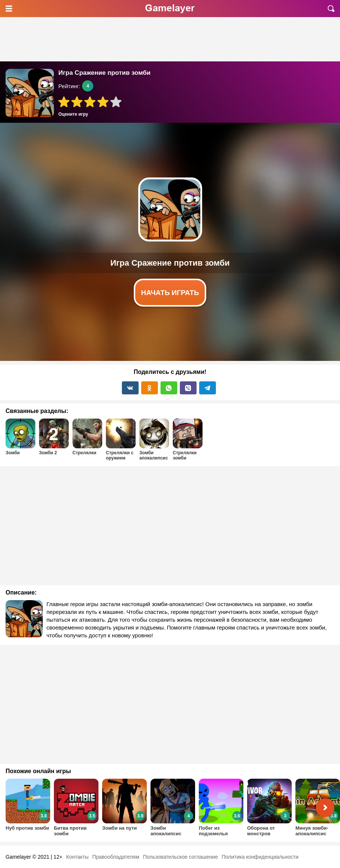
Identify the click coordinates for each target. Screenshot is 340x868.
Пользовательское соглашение (181, 857)
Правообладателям (116, 857)
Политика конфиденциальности (260, 857)
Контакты (77, 857)
